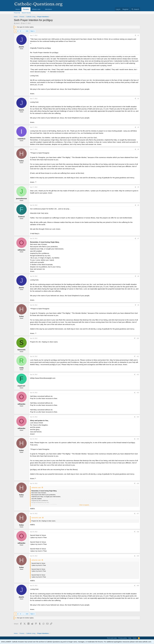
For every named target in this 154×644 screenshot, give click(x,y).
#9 (138, 305)
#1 (138, 35)
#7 (138, 238)
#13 (138, 393)
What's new (36, 9)
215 (27, 31)
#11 (138, 356)
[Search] (135, 9)
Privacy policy (123, 638)
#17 (138, 514)
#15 (138, 439)
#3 (138, 127)
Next (32, 31)
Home (18, 9)
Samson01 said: (36, 518)
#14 (138, 417)
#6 (138, 205)
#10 (138, 338)
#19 (138, 556)
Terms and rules (112, 638)
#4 (138, 149)
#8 (138, 276)
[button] (42, 9)
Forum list (17, 13)
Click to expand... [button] (85, 505)
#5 (138, 187)
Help (130, 638)
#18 (138, 532)
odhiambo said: (36, 488)
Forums (26, 9)
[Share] (135, 35)
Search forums (26, 13)
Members (48, 9)
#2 (138, 99)
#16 (138, 483)
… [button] (23, 31)
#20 (138, 586)
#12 (138, 374)
